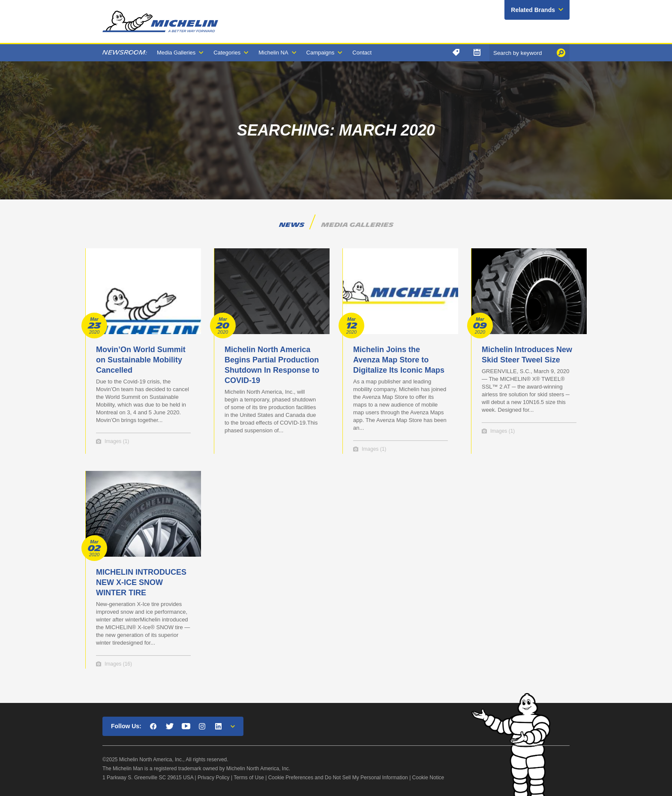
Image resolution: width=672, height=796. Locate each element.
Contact (362, 53)
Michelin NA (273, 53)
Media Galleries (176, 53)
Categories (227, 53)
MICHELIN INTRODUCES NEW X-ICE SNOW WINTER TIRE (141, 582)
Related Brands (533, 10)
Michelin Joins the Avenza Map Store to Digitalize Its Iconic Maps (399, 360)
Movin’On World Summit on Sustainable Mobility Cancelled (141, 360)
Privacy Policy (214, 778)
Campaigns (321, 53)
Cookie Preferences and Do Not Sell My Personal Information (338, 778)
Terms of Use (249, 778)
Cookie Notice (428, 778)
